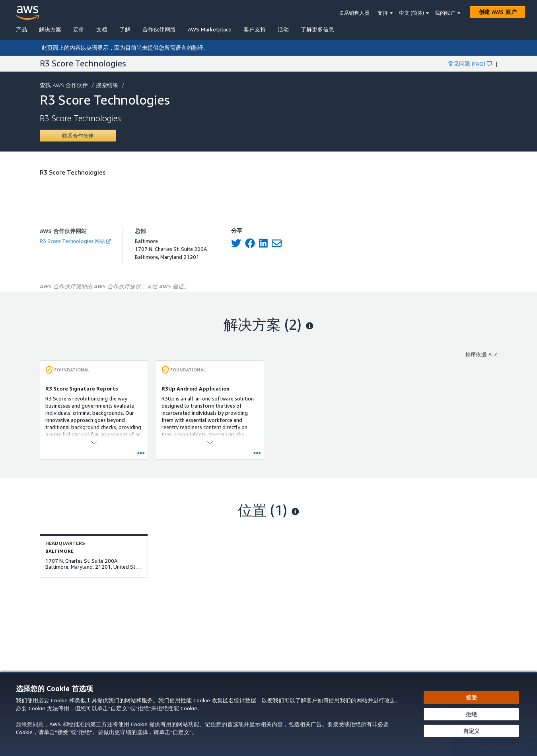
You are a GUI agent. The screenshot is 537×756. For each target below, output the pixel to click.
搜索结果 (108, 85)
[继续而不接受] (471, 714)
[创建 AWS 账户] (498, 12)
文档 (102, 29)
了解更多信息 (317, 29)
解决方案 (50, 29)
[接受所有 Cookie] (471, 698)
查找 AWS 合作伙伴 (65, 85)
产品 (21, 29)
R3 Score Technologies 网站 (75, 241)
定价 (79, 29)
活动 (283, 29)
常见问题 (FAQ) (470, 63)
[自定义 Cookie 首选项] (471, 731)
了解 (125, 29)
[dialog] (268, 714)
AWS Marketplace (210, 29)
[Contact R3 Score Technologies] (78, 136)
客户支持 (255, 29)
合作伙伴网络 (159, 29)
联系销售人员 (354, 13)
